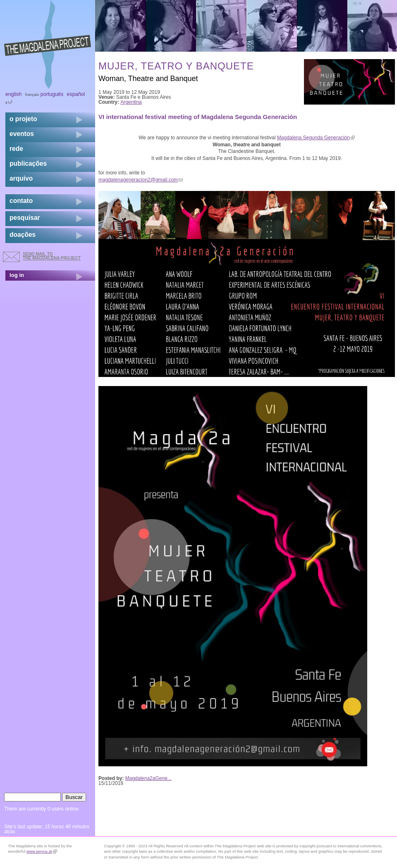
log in (17, 275)
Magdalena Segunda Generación (316, 138)
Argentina (131, 102)
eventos (22, 134)
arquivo (21, 178)
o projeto (23, 119)
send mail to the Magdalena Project (52, 256)
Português (52, 94)
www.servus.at (42, 851)
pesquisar (25, 218)
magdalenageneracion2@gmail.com (141, 180)
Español (76, 94)
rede (16, 149)
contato (21, 201)
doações (23, 235)
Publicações (28, 163)
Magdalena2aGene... (148, 778)
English (14, 94)
